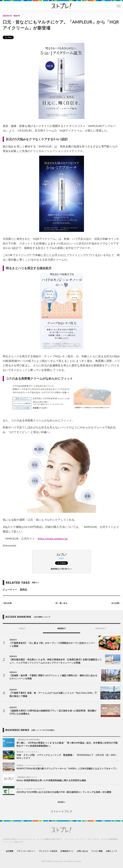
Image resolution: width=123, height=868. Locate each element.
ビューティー (10, 590)
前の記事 (7, 603)
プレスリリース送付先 (48, 851)
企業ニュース (112, 851)
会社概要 (10, 851)
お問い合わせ (82, 851)
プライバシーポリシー (26, 851)
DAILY (22, 628)
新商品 (23, 590)
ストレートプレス (62, 811)
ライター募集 (97, 851)
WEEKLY (61, 628)
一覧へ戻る (61, 603)
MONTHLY (101, 628)
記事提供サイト (67, 851)
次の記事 (116, 603)
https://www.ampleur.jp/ (53, 538)
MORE (62, 802)
